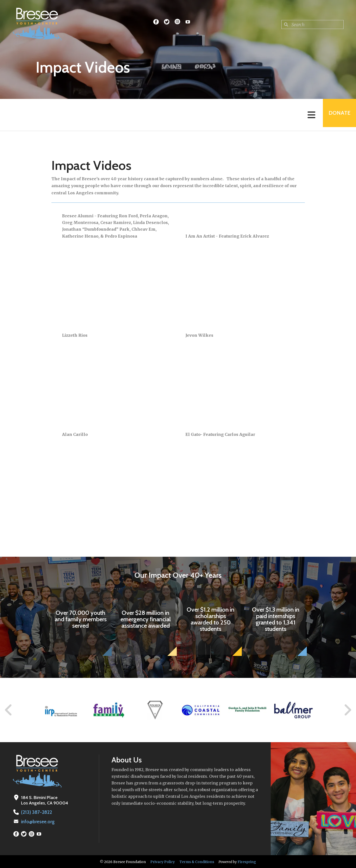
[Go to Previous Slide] (9, 710)
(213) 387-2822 (35, 812)
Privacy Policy (163, 861)
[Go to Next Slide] (347, 710)
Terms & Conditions (197, 861)
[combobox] (312, 24)
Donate (338, 115)
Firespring (247, 861)
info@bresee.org (37, 821)
